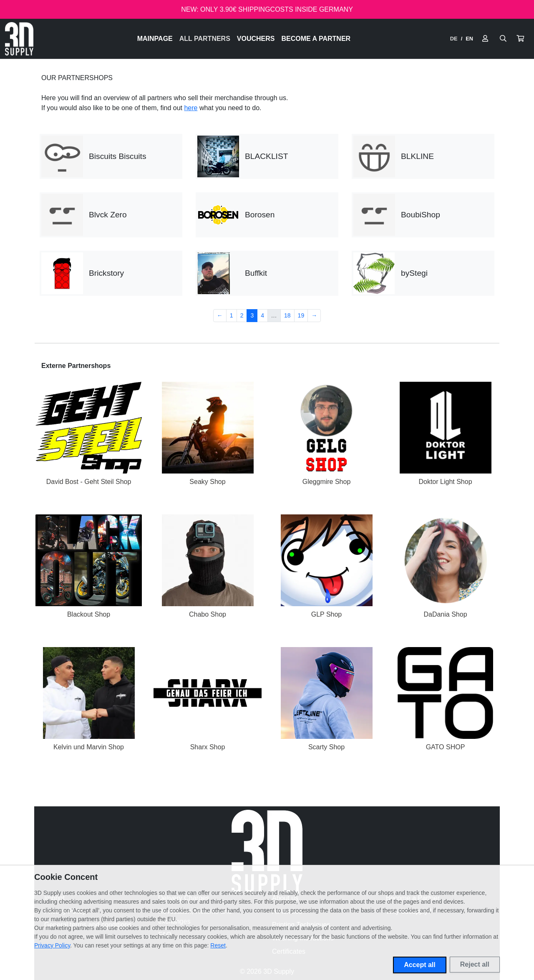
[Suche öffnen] (503, 39)
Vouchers (256, 39)
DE (454, 39)
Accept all (420, 965)
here (191, 108)
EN (469, 39)
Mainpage (155, 39)
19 (301, 315)
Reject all (475, 964)
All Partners (205, 39)
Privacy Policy (52, 945)
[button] (520, 39)
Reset (218, 945)
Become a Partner (316, 39)
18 (287, 315)
